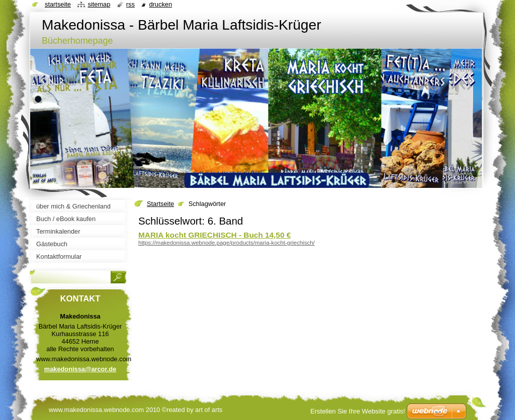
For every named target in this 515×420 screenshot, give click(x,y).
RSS (131, 4)
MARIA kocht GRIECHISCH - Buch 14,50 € (214, 235)
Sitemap (99, 4)
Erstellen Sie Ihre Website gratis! (358, 411)
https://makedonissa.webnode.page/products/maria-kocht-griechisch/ (227, 243)
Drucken (160, 4)
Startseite (160, 204)
